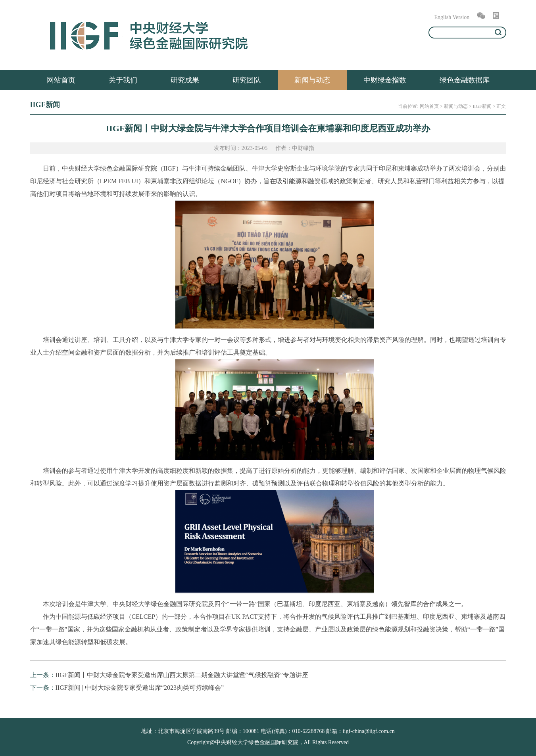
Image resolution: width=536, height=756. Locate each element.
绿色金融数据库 (465, 80)
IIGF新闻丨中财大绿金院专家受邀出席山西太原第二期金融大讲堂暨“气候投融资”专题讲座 (182, 675)
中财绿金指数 (385, 80)
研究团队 (247, 80)
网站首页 (61, 80)
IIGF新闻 (482, 106)
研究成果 (185, 80)
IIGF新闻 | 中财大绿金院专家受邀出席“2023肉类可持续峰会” (140, 688)
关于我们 (123, 80)
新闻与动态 (312, 80)
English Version (452, 17)
